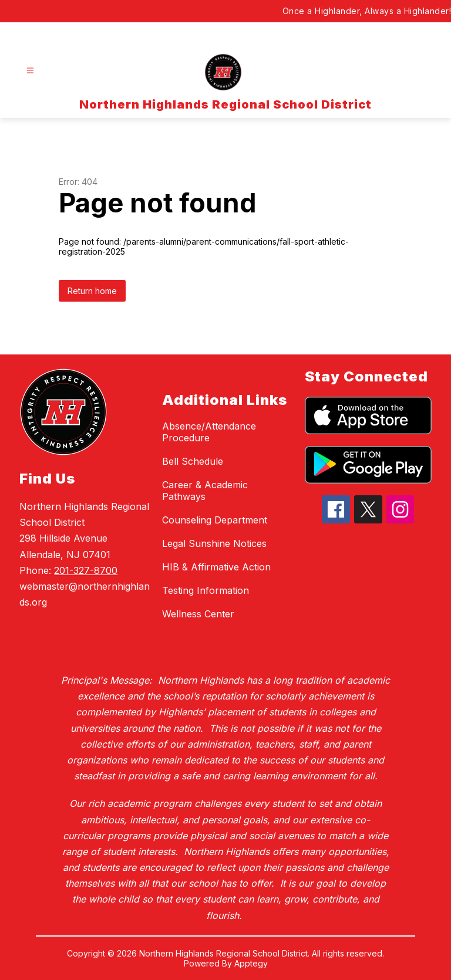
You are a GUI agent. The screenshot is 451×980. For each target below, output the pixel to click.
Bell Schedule (193, 461)
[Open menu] (30, 71)
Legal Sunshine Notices (214, 543)
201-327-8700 (86, 570)
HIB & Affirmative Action (216, 567)
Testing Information (206, 590)
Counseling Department (215, 520)
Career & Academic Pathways (205, 491)
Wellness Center (198, 614)
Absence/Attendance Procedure (209, 432)
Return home (92, 291)
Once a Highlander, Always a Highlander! (367, 11)
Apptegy (251, 963)
